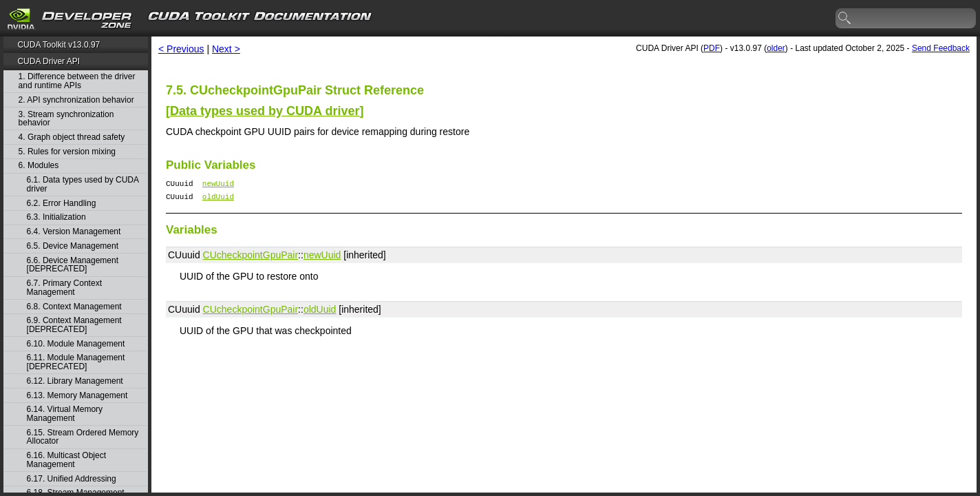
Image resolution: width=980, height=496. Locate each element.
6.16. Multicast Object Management (66, 460)
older (776, 48)
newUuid (218, 185)
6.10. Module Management (76, 344)
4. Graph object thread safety (72, 137)
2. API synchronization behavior (76, 100)
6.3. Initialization (56, 217)
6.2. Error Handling (62, 204)
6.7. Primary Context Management (64, 288)
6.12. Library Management (75, 381)
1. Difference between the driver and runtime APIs (77, 81)
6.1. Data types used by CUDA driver (83, 184)
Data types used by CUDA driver (265, 111)
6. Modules (39, 166)
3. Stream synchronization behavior (66, 119)
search (845, 19)
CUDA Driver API (49, 61)
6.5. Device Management (73, 246)
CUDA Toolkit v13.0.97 (58, 45)
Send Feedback (941, 48)
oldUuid (218, 200)
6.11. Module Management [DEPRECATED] (76, 362)
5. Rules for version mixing (67, 152)
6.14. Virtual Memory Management (65, 414)
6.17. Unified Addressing (72, 479)
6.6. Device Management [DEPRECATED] (73, 265)
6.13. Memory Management (77, 396)
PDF (712, 48)
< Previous (181, 49)
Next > (226, 49)
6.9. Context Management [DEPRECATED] (74, 325)
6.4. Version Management (74, 232)
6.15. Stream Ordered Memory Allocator (83, 437)
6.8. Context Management (74, 307)
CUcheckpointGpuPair (251, 259)
